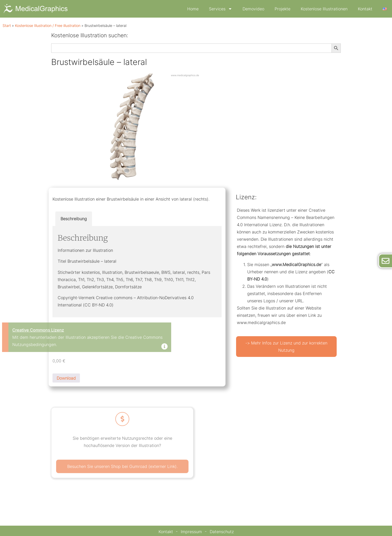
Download (66, 378)
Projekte (282, 9)
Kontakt (365, 9)
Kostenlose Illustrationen (324, 9)
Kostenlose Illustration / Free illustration (48, 26)
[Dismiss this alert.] (68, 347)
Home (193, 9)
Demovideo (253, 9)
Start (7, 26)
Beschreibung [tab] (74, 219)
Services (221, 9)
